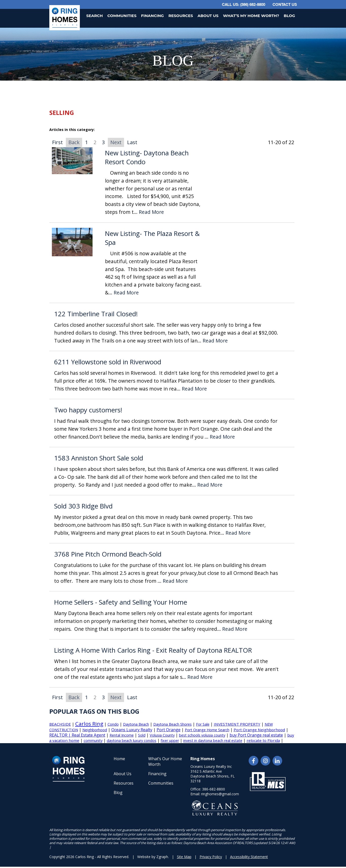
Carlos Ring (89, 724)
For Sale (203, 724)
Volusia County (162, 735)
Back (74, 142)
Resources (181, 16)
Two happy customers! (88, 410)
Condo (113, 724)
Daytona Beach (136, 724)
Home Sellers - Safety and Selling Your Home (121, 602)
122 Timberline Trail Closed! (96, 314)
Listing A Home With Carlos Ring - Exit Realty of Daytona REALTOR (153, 650)
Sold (142, 735)
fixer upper (170, 740)
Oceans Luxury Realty (132, 730)
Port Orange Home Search (207, 730)
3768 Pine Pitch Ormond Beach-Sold (108, 554)
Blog (289, 16)
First (57, 142)
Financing (153, 16)
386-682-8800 (214, 789)
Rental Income (122, 735)
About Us (208, 16)
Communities (122, 16)
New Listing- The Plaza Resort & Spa (152, 238)
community (93, 740)
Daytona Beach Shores (172, 724)
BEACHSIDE (60, 724)
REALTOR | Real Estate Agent (77, 735)
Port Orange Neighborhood (259, 730)
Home (119, 759)
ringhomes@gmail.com (220, 794)
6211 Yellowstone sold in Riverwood (108, 362)
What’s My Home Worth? (251, 16)
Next (116, 142)
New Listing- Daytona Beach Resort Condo (147, 158)
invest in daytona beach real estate (213, 740)
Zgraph (162, 857)
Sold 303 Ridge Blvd (83, 506)
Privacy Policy (211, 857)
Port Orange (169, 730)
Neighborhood (95, 730)
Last (132, 142)
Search (94, 16)
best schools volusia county (202, 735)
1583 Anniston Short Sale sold (99, 458)
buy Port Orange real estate (256, 735)
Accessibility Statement (249, 857)
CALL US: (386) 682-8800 (244, 4)
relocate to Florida (263, 740)
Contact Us (285, 4)
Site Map (184, 857)
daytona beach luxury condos (132, 740)
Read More (151, 212)
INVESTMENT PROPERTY (237, 724)
